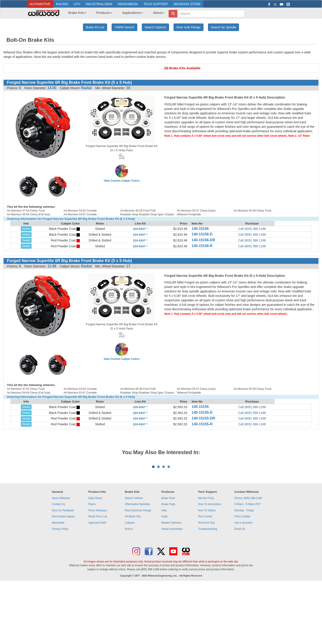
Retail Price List (98, 572)
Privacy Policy (60, 584)
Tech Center (205, 572)
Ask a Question (243, 578)
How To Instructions (210, 560)
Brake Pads (168, 560)
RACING (62, 4)
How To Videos (207, 566)
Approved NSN (97, 578)
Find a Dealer (242, 572)
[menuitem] (75, 14)
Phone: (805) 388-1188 (248, 554)
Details (26, 229)
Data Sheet (95, 554)
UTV (77, 4)
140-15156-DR (203, 240)
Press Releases (98, 566)
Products (104, 13)
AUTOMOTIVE (40, 4)
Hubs (165, 572)
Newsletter (58, 578)
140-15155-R (202, 424)
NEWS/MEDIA (128, 4)
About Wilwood (61, 554)
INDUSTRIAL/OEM (99, 4)
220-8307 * (140, 229)
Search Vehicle (134, 554)
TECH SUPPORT (156, 4)
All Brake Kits (133, 572)
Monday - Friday (244, 566)
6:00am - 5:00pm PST (247, 560)
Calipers (130, 578)
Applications (132, 13)
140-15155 (200, 407)
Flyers (92, 560)
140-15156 (200, 229)
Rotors (129, 584)
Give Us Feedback (63, 566)
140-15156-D (202, 234)
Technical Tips (206, 578)
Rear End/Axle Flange (138, 566)
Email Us (240, 584)
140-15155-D (202, 412)
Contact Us (58, 560)
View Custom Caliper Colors (122, 181)
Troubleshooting (208, 584)
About (159, 13)
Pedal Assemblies (172, 584)
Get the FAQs (206, 554)
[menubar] (114, 14)
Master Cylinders (172, 578)
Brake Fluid (168, 554)
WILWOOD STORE (187, 4)
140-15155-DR (203, 418)
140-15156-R (202, 246)
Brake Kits (77, 13)
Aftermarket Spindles (137, 560)
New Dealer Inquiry (63, 572)
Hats (164, 566)
